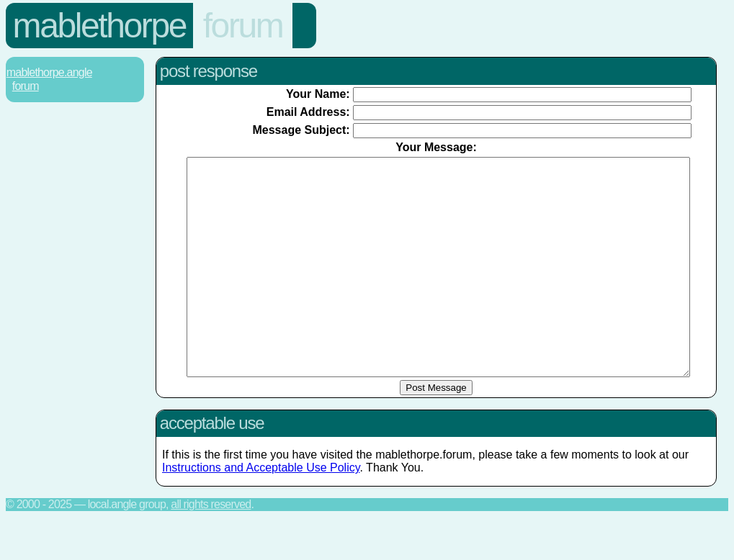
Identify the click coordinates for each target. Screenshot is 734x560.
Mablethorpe (99, 26)
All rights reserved (211, 547)
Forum (243, 26)
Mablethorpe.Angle (49, 72)
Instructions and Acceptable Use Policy (261, 511)
